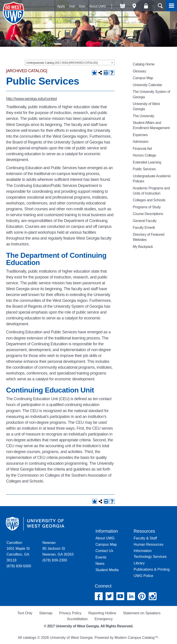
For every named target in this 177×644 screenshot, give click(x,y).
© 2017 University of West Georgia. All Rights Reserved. (88, 626)
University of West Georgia (14, 13)
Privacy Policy (70, 613)
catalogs (30, 638)
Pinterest (142, 596)
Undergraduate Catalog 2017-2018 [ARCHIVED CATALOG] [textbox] (62, 63)
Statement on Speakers (142, 613)
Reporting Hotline (102, 613)
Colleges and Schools (149, 200)
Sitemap (46, 613)
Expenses (140, 135)
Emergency (104, 619)
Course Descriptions (148, 214)
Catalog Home (144, 64)
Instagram (153, 596)
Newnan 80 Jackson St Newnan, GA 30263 (58, 549)
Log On (146, 6)
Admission (141, 142)
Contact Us (104, 551)
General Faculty (145, 221)
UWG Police (143, 576)
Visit (72, 6)
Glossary (139, 71)
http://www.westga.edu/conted (31, 99)
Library (139, 563)
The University (144, 116)
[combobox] (70, 63)
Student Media (107, 570)
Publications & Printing (152, 569)
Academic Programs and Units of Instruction (151, 191)
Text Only (25, 613)
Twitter (110, 596)
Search (160, 6)
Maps (134, 6)
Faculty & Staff (145, 538)
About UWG (98, 6)
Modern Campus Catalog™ (136, 638)
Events (101, 557)
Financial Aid (142, 149)
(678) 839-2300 (55, 560)
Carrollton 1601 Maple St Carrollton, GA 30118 (18, 551)
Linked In (131, 596)
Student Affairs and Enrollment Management (151, 125)
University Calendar (147, 85)
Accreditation (77, 619)
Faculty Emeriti (144, 228)
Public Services (144, 169)
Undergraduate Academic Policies (152, 179)
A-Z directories (123, 6)
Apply (61, 6)
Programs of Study (147, 207)
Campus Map (143, 78)
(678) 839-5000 (19, 566)
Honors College (144, 155)
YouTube (120, 596)
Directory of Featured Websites (148, 237)
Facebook (99, 596)
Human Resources (149, 544)
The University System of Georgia (151, 94)
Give (82, 6)
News (100, 564)
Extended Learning (147, 162)
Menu (171, 6)
